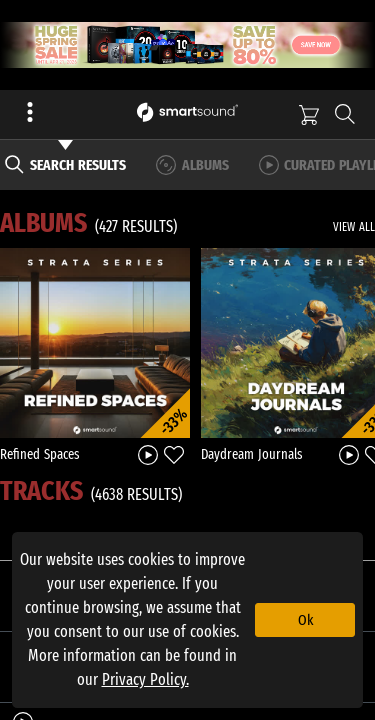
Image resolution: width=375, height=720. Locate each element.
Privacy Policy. (145, 679)
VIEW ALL (354, 227)
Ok (305, 620)
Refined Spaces (40, 454)
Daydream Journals (252, 454)
